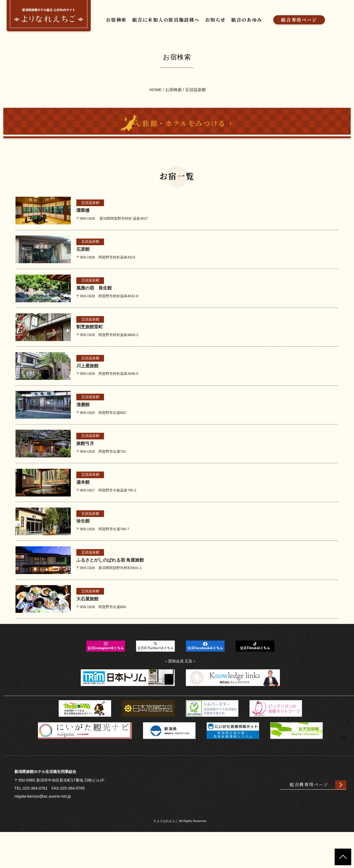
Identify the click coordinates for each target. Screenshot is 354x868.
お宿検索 (116, 18)
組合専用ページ (322, 18)
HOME (155, 105)
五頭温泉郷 (196, 105)
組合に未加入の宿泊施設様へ (173, 18)
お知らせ (229, 18)
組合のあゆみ (265, 18)
